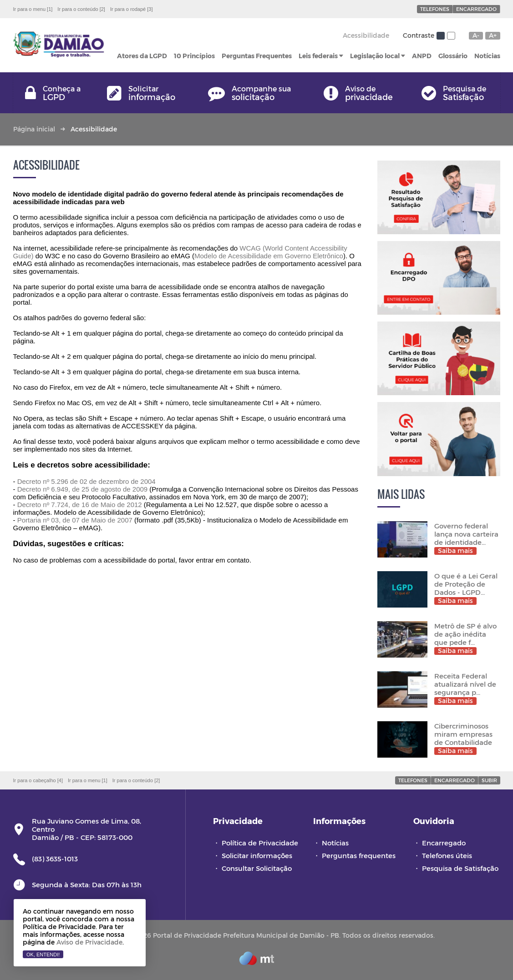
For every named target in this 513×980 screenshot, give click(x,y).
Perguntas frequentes (359, 855)
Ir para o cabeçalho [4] (38, 780)
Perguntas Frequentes (257, 56)
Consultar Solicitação (257, 868)
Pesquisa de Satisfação (460, 868)
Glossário (453, 56)
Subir (489, 780)
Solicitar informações (257, 855)
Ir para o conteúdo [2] (81, 9)
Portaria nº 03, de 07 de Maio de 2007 (75, 520)
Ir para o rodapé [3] (132, 9)
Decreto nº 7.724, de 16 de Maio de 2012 (80, 505)
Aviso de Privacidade (89, 942)
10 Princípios (194, 56)
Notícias (487, 56)
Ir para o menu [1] (33, 9)
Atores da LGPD (142, 56)
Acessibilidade (366, 35)
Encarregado (476, 9)
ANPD (422, 56)
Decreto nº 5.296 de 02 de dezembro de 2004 (86, 481)
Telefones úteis (447, 855)
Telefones (435, 9)
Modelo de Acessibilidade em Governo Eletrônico (269, 256)
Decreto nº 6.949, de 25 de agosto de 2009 (83, 489)
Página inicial (34, 129)
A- (476, 35)
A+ (493, 35)
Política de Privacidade (260, 843)
